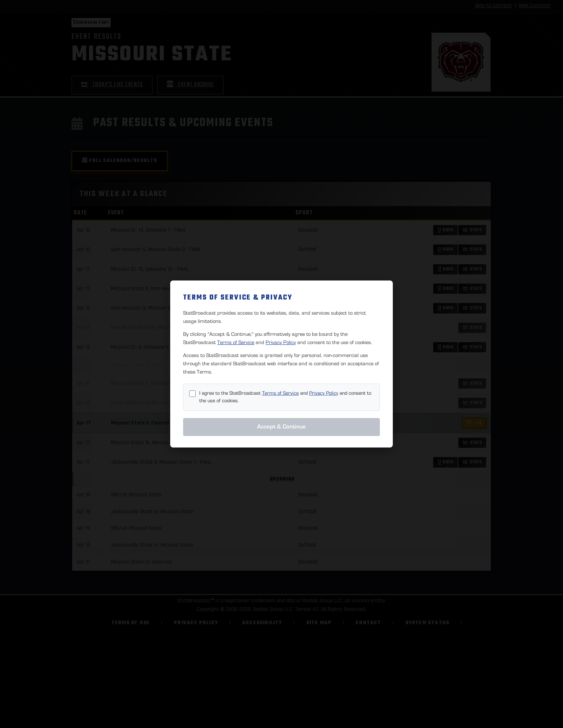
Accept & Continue (281, 427)
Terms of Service (236, 342)
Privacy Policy (281, 342)
